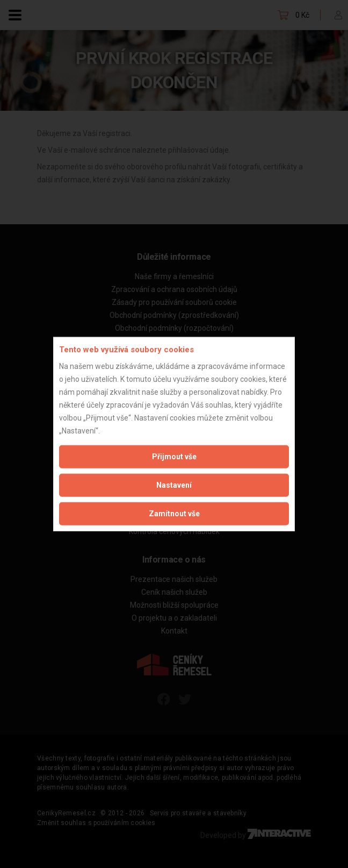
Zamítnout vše (174, 513)
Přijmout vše (174, 456)
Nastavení (174, 485)
